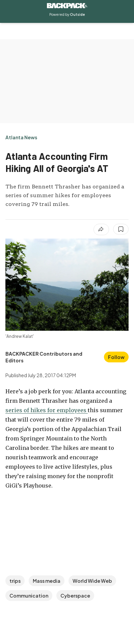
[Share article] (101, 229)
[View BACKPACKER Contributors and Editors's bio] (53, 357)
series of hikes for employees (47, 410)
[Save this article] (121, 229)
